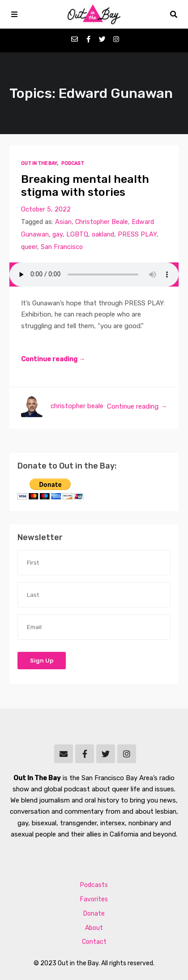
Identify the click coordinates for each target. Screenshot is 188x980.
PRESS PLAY (137, 234)
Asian (63, 222)
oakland (103, 234)
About (94, 928)
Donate (94, 914)
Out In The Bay (39, 163)
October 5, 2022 (46, 209)
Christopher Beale (102, 222)
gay (58, 234)
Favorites (94, 899)
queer (29, 247)
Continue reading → (53, 359)
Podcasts (94, 885)
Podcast (73, 163)
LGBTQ (77, 234)
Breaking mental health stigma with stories (85, 186)
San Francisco (62, 247)
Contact (94, 942)
